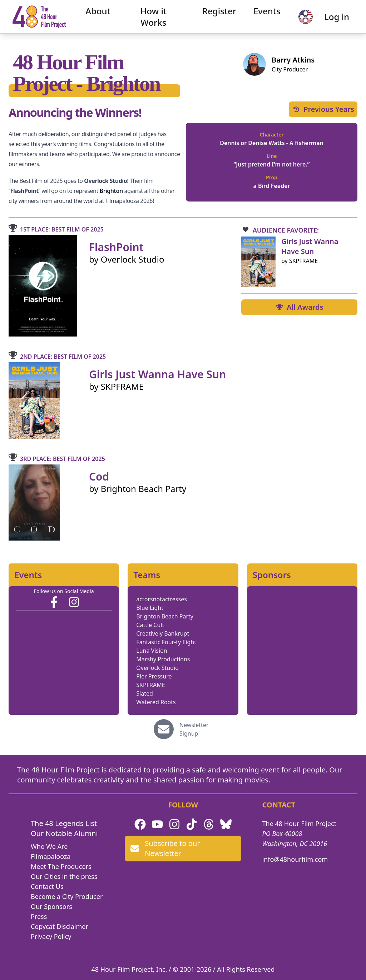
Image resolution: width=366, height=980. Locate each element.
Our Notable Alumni (64, 833)
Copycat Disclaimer (60, 926)
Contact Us (47, 886)
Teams (147, 575)
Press (39, 916)
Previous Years (323, 109)
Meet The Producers (61, 866)
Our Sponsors (51, 906)
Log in (331, 20)
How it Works (154, 20)
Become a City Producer (67, 896)
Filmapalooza (51, 856)
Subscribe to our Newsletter (165, 848)
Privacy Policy (51, 936)
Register (216, 14)
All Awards (299, 307)
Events (263, 14)
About (102, 14)
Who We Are (49, 846)
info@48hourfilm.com (295, 859)
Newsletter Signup (194, 729)
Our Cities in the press (64, 876)
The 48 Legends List (64, 823)
